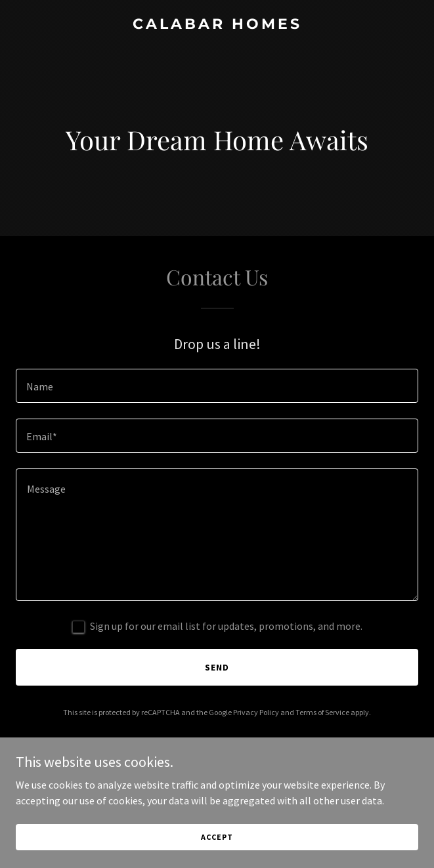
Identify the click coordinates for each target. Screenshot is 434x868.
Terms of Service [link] (322, 712)
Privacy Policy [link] (256, 712)
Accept (217, 855)
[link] (217, 25)
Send (217, 667)
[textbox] (217, 386)
